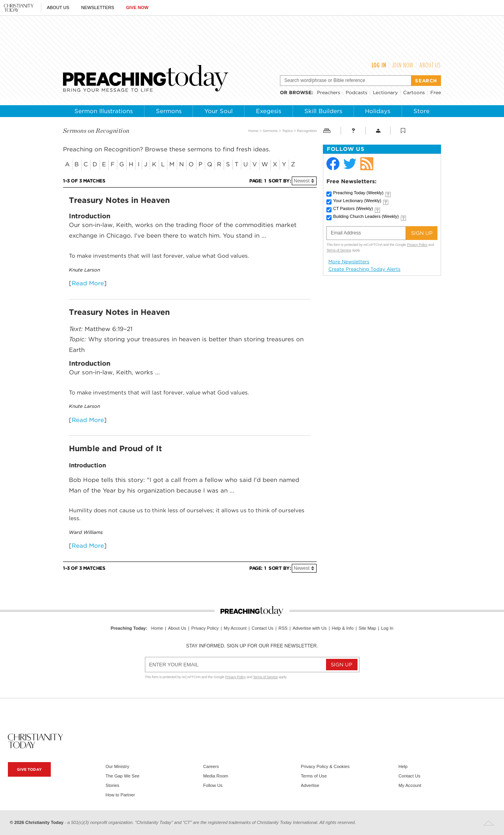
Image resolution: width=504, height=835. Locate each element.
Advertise (310, 785)
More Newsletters (349, 262)
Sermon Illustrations (104, 111)
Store (422, 111)
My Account (235, 628)
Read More (88, 283)
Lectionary (385, 92)
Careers (211, 766)
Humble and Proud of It (115, 448)
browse (300, 92)
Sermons (169, 111)
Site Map (367, 628)
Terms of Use (314, 776)
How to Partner (120, 795)
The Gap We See (122, 776)
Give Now (137, 7)
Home (254, 131)
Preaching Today (358, 193)
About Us (58, 7)
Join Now (403, 65)
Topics (287, 131)
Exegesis (269, 111)
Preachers (329, 92)
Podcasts (357, 92)
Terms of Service (339, 250)
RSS (283, 628)
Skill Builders (323, 111)
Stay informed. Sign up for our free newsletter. (252, 646)
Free (436, 92)
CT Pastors (353, 208)
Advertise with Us (309, 628)
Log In (379, 65)
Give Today (29, 769)
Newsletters (98, 7)
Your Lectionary (357, 201)
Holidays (378, 111)
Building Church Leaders (366, 216)
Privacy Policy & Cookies (325, 766)
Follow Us (213, 785)
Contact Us (262, 628)
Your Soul (219, 111)
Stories (112, 785)
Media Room (216, 776)
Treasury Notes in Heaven (119, 200)
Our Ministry (117, 766)
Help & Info (343, 628)
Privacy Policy (417, 245)
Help (403, 766)
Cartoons (414, 92)
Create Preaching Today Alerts (364, 269)
